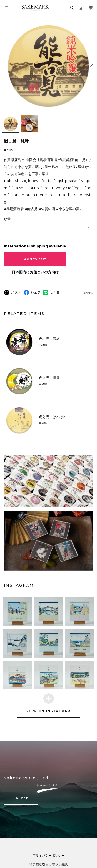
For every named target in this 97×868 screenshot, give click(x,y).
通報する (88, 293)
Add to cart (35, 259)
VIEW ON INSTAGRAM (49, 722)
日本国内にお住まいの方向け (35, 272)
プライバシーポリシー (49, 865)
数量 (7, 219)
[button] (17, 622)
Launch (21, 808)
